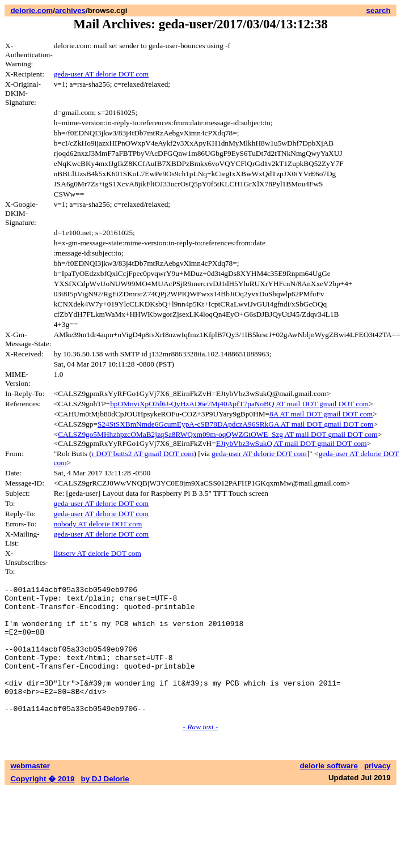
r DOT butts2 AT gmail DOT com (143, 454)
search (379, 10)
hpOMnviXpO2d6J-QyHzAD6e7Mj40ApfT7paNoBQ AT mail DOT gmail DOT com (239, 404)
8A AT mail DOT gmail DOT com (321, 414)
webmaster (30, 791)
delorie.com (31, 10)
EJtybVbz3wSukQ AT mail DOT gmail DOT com (292, 443)
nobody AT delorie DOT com (98, 524)
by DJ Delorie (105, 804)
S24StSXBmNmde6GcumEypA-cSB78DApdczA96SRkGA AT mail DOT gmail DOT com (235, 424)
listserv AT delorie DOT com (98, 553)
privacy (377, 791)
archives (70, 10)
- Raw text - (201, 752)
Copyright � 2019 (42, 804)
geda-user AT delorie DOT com (102, 74)
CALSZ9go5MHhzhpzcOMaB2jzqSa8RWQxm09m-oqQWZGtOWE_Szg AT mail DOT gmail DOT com (218, 434)
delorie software (329, 791)
